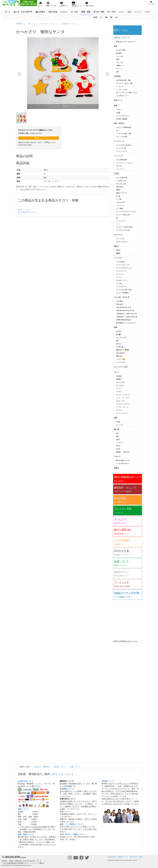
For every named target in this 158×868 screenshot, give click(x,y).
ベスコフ (119, 392)
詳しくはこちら (62, 774)
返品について (65, 812)
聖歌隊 (118, 190)
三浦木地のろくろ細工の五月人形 (126, 317)
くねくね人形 (120, 202)
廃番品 (116, 468)
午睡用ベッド (120, 66)
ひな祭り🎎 (120, 347)
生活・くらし (32, 24)
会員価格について (67, 789)
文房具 (118, 422)
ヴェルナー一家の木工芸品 (124, 227)
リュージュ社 (120, 239)
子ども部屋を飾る (122, 160)
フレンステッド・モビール (124, 163)
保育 (95, 17)
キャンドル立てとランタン (124, 268)
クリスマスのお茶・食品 (124, 134)
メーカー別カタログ (122, 463)
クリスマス (43, 24)
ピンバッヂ (120, 425)
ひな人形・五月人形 (122, 297)
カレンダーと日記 (121, 367)
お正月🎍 (119, 331)
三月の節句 (120, 301)
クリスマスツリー (122, 271)
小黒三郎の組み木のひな (124, 307)
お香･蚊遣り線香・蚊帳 (123, 80)
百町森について (60, 767)
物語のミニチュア (122, 193)
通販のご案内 (25, 767)
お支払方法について (26, 781)
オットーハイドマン (122, 413)
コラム (122, 12)
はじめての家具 (121, 50)
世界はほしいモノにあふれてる (126, 42)
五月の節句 (120, 304)
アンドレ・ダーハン (122, 407)
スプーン (119, 110)
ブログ (147, 12)
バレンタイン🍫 (121, 338)
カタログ (117, 456)
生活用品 (117, 76)
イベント (138, 12)
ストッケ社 (120, 56)
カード (116, 372)
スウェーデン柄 (121, 148)
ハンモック (120, 86)
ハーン (118, 224)
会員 (129, 12)
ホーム (8, 12)
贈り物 (116, 429)
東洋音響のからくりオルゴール (126, 323)
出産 (117, 433)
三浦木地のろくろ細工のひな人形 (126, 314)
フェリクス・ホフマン (123, 404)
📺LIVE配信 (40, 12)
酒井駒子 (119, 379)
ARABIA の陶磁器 (122, 119)
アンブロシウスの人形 (123, 230)
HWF (118, 59)
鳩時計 (116, 246)
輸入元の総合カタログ (123, 460)
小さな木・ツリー (122, 280)
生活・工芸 (86, 12)
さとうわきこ (120, 385)
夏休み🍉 (119, 356)
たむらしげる (120, 382)
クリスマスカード (122, 287)
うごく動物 (120, 208)
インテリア (118, 156)
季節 (116, 327)
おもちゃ (64, 12)
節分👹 (118, 334)
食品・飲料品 (119, 123)
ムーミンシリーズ (122, 151)
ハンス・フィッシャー (123, 398)
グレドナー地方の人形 (123, 215)
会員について (75, 767)
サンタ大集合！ (121, 262)
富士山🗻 (119, 344)
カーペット (120, 69)
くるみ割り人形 (121, 181)
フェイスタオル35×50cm (124, 145)
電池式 (118, 250)
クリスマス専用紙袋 (122, 293)
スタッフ (134, 799)
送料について (23, 809)
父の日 (118, 449)
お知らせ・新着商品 (42, 767)
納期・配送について (26, 834)
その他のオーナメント (69, 24)
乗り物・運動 (99, 12)
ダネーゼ (119, 166)
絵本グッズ (118, 100)
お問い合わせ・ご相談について (72, 834)
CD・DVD (112, 12)
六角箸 (118, 113)
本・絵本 (75, 12)
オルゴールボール (122, 242)
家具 (116, 46)
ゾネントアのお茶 (122, 137)
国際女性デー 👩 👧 (122, 350)
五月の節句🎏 (120, 353)
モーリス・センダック (123, 395)
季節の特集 (53, 12)
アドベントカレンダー (123, 265)
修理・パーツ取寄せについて (71, 824)
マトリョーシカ (121, 221)
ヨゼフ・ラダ (120, 401)
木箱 (117, 72)
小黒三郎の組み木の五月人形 (125, 310)
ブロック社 (120, 62)
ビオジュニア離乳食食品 (124, 127)
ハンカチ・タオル (122, 90)
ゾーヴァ (119, 389)
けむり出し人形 (121, 184)
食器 (116, 105)
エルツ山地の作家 (122, 178)
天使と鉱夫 (120, 187)
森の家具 (119, 53)
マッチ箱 (119, 199)
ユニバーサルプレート (123, 116)
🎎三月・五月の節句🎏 (23, 12)
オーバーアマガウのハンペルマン (126, 212)
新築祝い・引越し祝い (123, 452)
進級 (117, 436)
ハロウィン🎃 (120, 359)
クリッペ (119, 277)
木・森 (118, 196)
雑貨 (116, 418)
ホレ (117, 130)
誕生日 (118, 440)
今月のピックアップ (122, 38)
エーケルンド (119, 141)
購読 (141, 857)
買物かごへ (39, 138)
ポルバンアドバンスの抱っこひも (126, 93)
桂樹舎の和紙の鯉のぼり (124, 320)
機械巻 (118, 253)
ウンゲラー (120, 410)
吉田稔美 (119, 376)
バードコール (120, 205)
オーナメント (54, 24)
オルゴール (118, 235)
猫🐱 (118, 341)
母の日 (118, 446)
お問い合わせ (134, 857)
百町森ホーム (21, 24)
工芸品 (116, 173)
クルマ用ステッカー (122, 96)
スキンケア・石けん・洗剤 (124, 83)
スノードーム (120, 169)
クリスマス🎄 (120, 362)
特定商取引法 (112, 857)
